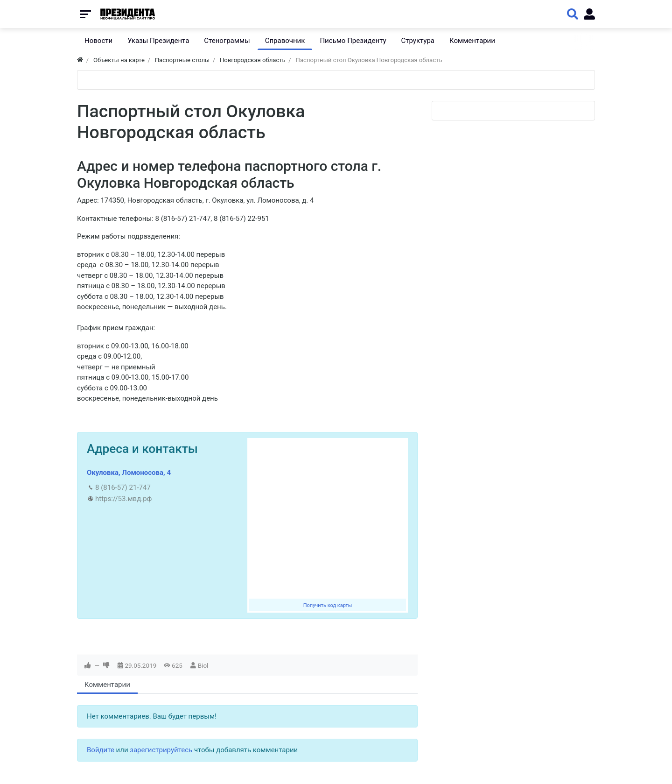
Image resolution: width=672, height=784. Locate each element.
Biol (203, 665)
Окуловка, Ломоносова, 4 (129, 473)
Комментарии (107, 685)
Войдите (101, 750)
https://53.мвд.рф (123, 499)
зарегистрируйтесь (161, 750)
